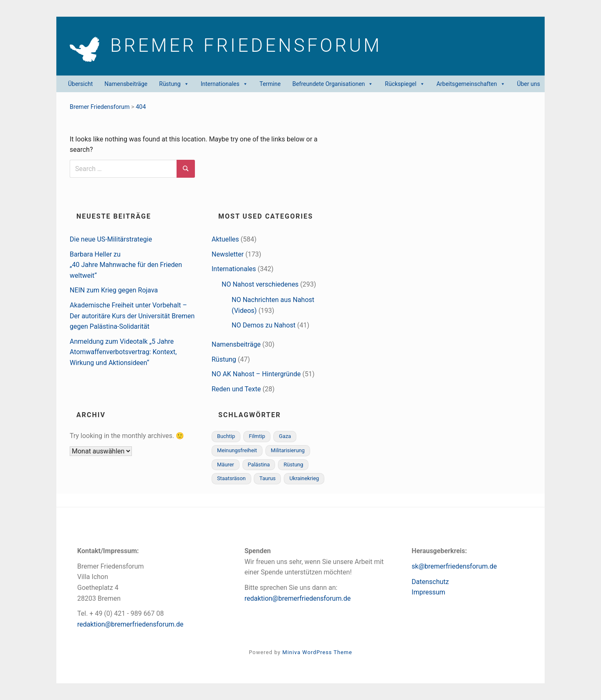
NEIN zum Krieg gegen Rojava (114, 290)
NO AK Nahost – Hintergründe (256, 374)
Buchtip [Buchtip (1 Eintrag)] (226, 436)
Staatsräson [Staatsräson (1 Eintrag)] (231, 478)
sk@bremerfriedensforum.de (454, 566)
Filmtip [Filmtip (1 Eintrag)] (257, 436)
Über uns (529, 84)
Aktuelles (225, 239)
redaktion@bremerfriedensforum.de (130, 624)
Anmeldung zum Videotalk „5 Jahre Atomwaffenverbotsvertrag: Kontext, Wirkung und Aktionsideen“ (123, 352)
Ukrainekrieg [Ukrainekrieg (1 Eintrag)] (304, 478)
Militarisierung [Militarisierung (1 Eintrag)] (288, 450)
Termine (270, 84)
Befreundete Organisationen (333, 84)
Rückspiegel (405, 84)
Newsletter (228, 254)
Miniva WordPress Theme (317, 652)
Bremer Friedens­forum (256, 47)
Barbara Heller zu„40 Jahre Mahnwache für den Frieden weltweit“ (126, 265)
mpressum (429, 592)
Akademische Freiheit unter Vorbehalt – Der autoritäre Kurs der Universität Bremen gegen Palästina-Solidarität (132, 316)
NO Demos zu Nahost (264, 325)
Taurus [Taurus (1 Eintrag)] (267, 478)
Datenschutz (430, 582)
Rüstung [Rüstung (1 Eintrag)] (293, 465)
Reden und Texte (236, 389)
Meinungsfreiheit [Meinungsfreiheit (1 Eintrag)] (237, 450)
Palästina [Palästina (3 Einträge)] (259, 465)
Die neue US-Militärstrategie (111, 239)
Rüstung (174, 84)
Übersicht (80, 84)
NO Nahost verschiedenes (260, 284)
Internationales (224, 84)
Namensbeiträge (126, 84)
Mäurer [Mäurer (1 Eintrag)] (226, 465)
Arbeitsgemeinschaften (471, 84)
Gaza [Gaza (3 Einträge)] (285, 436)
